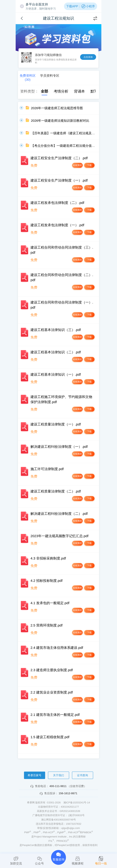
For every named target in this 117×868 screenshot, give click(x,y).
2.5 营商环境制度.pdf (47, 625)
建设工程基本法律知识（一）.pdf (56, 374)
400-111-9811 (58, 786)
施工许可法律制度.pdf (47, 469)
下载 (87, 166)
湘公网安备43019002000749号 (58, 820)
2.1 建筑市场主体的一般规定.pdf (55, 715)
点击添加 (88, 57)
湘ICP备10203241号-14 (77, 803)
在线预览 (70, 166)
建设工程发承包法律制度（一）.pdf (57, 225)
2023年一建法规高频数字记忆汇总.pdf (59, 536)
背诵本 (77, 91)
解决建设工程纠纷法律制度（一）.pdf (59, 447)
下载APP (72, 6)
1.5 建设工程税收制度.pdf (50, 737)
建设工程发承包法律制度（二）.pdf (57, 203)
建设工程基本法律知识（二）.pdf (56, 352)
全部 (42, 91)
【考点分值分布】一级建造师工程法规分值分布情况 (68, 146)
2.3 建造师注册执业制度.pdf (52, 670)
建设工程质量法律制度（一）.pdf (56, 424)
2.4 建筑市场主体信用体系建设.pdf (57, 648)
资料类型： (29, 91)
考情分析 (59, 91)
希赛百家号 (35, 775)
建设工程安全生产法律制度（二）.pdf (59, 158)
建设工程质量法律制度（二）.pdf (56, 491)
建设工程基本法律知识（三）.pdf (56, 330)
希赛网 (29, 27)
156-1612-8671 (68, 793)
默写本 (94, 91)
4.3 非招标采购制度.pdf (48, 558)
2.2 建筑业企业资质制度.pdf (52, 692)
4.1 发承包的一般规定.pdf (50, 603)
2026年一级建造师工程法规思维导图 (57, 108)
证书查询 (82, 775)
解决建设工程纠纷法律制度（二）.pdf (59, 514)
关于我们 (58, 775)
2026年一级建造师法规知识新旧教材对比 (60, 121)
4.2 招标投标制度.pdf (47, 581)
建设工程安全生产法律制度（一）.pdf (59, 180)
